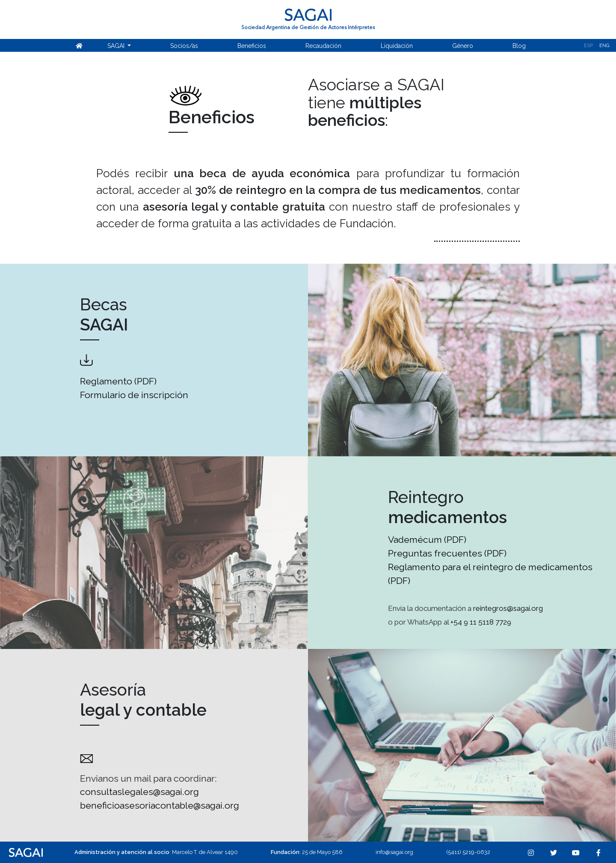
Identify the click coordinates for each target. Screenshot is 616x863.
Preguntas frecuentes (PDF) (447, 553)
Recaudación (323, 46)
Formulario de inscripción (135, 395)
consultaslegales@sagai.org (139, 792)
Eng (604, 46)
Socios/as (184, 46)
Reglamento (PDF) (118, 381)
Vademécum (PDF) (427, 540)
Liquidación (397, 46)
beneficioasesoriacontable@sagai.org (160, 805)
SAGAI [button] (117, 46)
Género (463, 46)
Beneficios (252, 46)
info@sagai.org (394, 852)
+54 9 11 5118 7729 (481, 622)
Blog (519, 46)
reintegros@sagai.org (507, 608)
